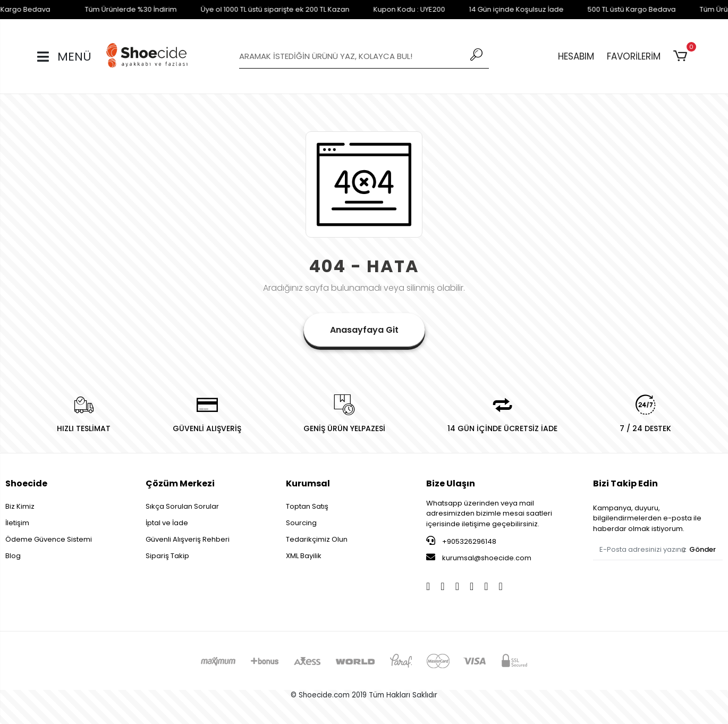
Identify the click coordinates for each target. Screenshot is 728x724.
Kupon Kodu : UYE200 (387, 9)
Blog (13, 556)
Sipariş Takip (167, 556)
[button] (682, 56)
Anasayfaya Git (364, 330)
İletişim (17, 523)
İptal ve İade (167, 523)
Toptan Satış (307, 506)
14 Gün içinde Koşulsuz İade (494, 9)
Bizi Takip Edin (625, 483)
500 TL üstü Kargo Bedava (609, 9)
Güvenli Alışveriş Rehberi (188, 539)
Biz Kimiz (20, 506)
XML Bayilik (304, 556)
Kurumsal (308, 483)
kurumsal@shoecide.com (479, 558)
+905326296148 (461, 541)
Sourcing (301, 523)
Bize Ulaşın (451, 483)
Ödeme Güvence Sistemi (49, 539)
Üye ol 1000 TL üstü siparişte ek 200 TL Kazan (252, 9)
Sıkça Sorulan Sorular (182, 506)
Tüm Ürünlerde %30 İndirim (108, 9)
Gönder (699, 549)
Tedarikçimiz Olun (317, 539)
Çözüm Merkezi (180, 483)
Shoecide (26, 483)
